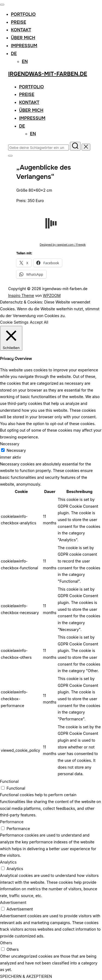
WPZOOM (52, 295)
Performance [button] (12, 822)
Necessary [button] (10, 444)
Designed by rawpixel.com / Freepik (63, 245)
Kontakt (21, 30)
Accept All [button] (39, 322)
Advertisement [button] (13, 902)
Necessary (16, 450)
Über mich (23, 38)
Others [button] (6, 943)
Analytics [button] (8, 862)
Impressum (24, 46)
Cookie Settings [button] (14, 322)
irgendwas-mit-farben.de (48, 74)
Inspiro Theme (21, 295)
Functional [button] (9, 781)
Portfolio (23, 14)
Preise (18, 22)
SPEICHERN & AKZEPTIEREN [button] (26, 976)
